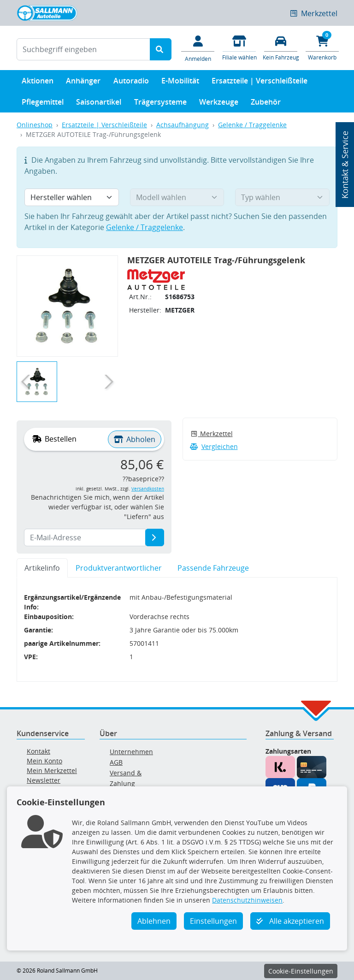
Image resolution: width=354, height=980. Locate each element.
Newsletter (44, 780)
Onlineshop (35, 125)
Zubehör (266, 104)
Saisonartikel (99, 104)
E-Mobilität (180, 83)
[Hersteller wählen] (72, 197)
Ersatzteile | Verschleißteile (260, 83)
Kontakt (38, 751)
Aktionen (38, 83)
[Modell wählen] (177, 197)
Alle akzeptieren (290, 921)
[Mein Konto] (198, 48)
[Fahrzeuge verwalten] (281, 47)
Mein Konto (44, 761)
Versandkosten (148, 489)
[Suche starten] (161, 49)
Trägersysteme (160, 104)
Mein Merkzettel (52, 770)
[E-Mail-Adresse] (155, 537)
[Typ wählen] (282, 197)
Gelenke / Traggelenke (252, 125)
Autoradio (131, 83)
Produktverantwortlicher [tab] (119, 568)
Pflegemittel (43, 104)
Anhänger (83, 83)
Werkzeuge (219, 104)
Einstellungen (213, 921)
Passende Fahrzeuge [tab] (213, 568)
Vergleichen (214, 446)
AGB (116, 762)
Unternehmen (131, 752)
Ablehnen (154, 921)
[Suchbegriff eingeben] (83, 49)
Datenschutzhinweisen (247, 900)
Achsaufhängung (183, 125)
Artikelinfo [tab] (42, 568)
